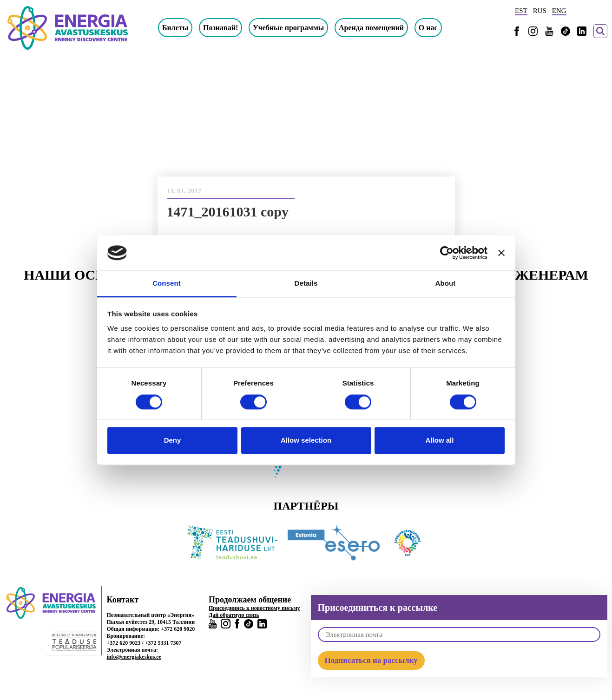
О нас (428, 28)
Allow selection (306, 441)
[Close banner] (501, 253)
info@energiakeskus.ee (134, 657)
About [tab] (446, 284)
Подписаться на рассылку (371, 660)
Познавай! (220, 28)
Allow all (440, 441)
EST (521, 11)
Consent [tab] (167, 284)
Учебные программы (288, 28)
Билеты (175, 28)
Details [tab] (306, 284)
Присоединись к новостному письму (254, 608)
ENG (559, 11)
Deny (173, 441)
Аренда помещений (371, 28)
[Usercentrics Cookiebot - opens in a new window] (447, 253)
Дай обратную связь (234, 615)
